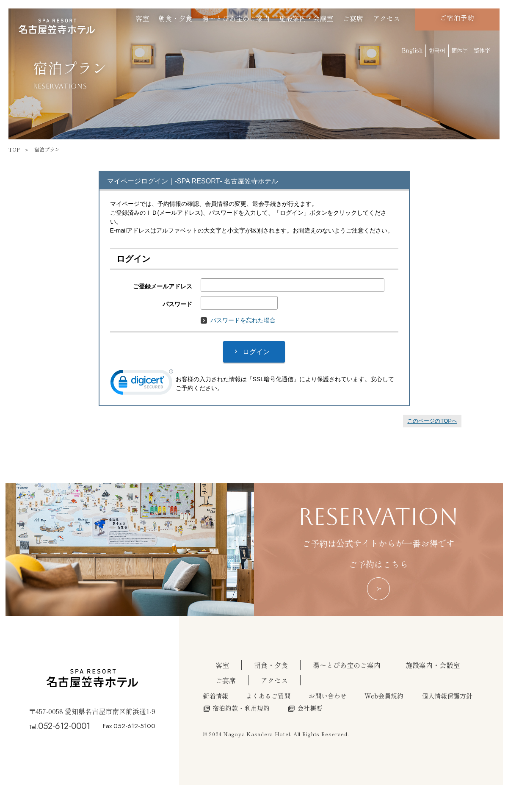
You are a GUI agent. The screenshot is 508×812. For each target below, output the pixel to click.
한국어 (437, 50)
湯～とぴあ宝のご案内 (236, 18)
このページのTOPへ (432, 421)
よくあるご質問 (268, 696)
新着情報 (215, 696)
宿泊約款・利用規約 (236, 708)
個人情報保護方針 (447, 696)
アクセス (387, 18)
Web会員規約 (384, 696)
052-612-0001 (64, 726)
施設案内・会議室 (306, 18)
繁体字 (482, 50)
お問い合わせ (328, 696)
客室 (142, 18)
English (412, 50)
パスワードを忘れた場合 (238, 320)
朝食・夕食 (175, 18)
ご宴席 (353, 18)
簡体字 (460, 50)
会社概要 (305, 708)
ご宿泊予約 (457, 18)
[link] (142, 384)
